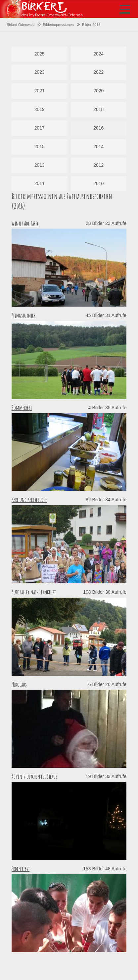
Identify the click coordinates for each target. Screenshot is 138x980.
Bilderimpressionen (58, 25)
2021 (40, 91)
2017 (40, 128)
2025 (40, 54)
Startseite (41, 9)
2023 (40, 72)
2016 (98, 128)
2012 (98, 165)
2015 (40, 147)
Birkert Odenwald (21, 25)
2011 (40, 183)
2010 (98, 183)
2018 (98, 109)
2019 (40, 109)
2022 (98, 72)
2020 (98, 91)
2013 (40, 165)
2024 (98, 54)
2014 (98, 147)
